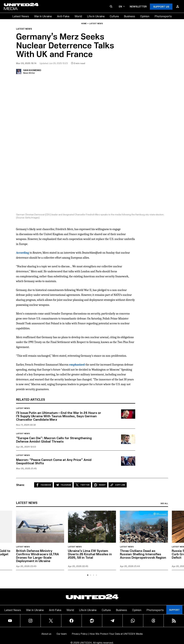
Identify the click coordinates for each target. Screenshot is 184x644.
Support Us (161, 7)
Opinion (145, 16)
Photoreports (163, 16)
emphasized (77, 365)
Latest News (21, 16)
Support (174, 610)
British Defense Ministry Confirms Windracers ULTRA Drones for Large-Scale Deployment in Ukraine (38, 556)
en (122, 6)
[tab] (88, 575)
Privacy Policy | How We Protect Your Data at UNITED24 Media (107, 634)
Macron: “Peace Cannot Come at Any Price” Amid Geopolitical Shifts (54, 461)
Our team (62, 634)
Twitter (82, 485)
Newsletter (138, 6)
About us (46, 634)
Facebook (43, 485)
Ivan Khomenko (32, 70)
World (78, 16)
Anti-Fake (63, 16)
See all (164, 503)
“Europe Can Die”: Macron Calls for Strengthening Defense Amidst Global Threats (54, 440)
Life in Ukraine (96, 16)
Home (84, 24)
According (23, 253)
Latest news (96, 24)
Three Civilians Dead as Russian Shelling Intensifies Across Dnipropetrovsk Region (143, 554)
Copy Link (118, 485)
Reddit (100, 485)
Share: (20, 485)
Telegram (63, 485)
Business (130, 16)
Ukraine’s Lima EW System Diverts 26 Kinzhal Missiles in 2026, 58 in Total (90, 554)
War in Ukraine (43, 16)
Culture (114, 16)
